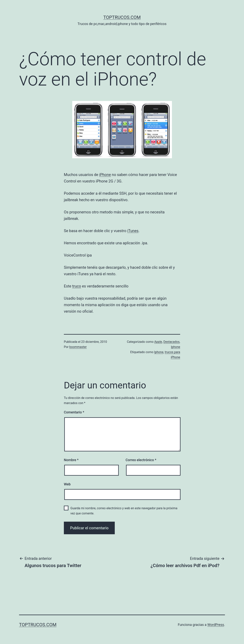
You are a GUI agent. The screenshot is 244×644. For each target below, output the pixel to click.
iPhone (105, 175)
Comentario (74, 412)
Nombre (71, 460)
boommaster (78, 347)
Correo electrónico (141, 460)
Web (67, 484)
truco (77, 286)
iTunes (133, 231)
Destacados (171, 342)
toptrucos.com (122, 17)
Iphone (175, 347)
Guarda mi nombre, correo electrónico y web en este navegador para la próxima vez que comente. (124, 511)
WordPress (216, 625)
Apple (158, 342)
